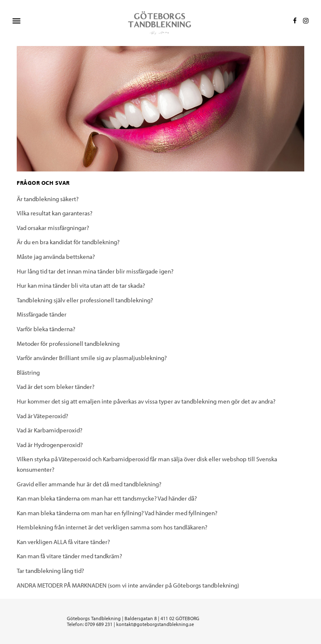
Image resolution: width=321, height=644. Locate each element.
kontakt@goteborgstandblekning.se (155, 624)
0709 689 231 (99, 624)
